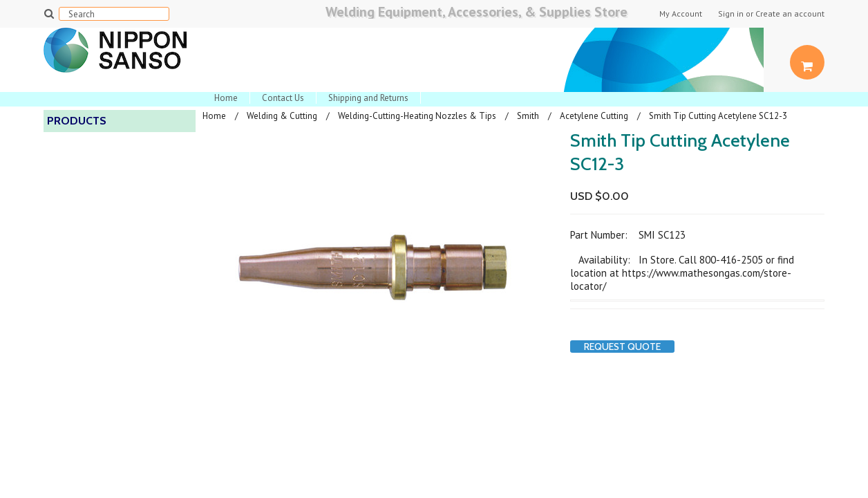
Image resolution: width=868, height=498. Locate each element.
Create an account (790, 14)
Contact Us (283, 98)
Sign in (731, 14)
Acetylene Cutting (594, 116)
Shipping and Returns (368, 98)
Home (226, 98)
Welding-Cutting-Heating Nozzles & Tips (417, 116)
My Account (681, 14)
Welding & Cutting (282, 116)
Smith (528, 116)
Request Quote (622, 347)
